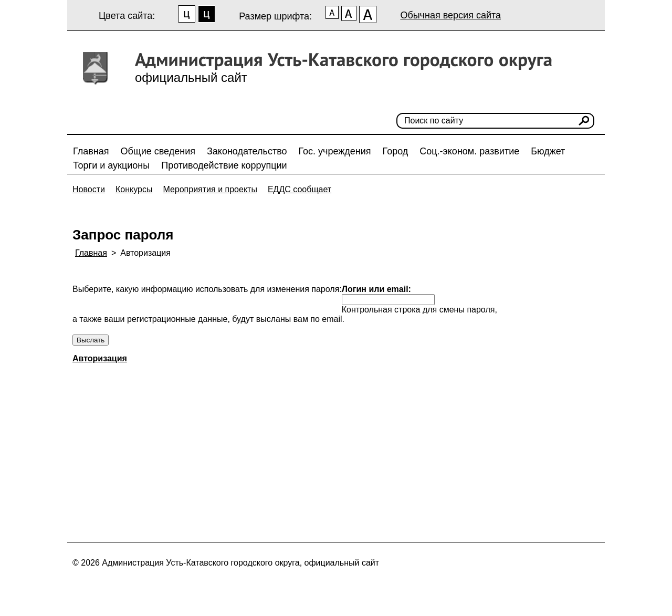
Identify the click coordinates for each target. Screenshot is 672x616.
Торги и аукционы (111, 165)
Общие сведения (158, 151)
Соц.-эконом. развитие (469, 151)
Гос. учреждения (335, 151)
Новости (89, 189)
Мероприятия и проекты (210, 189)
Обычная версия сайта (450, 15)
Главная (91, 151)
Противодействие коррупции (224, 165)
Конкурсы (134, 189)
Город (396, 151)
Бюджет (548, 151)
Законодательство (247, 151)
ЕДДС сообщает (300, 189)
